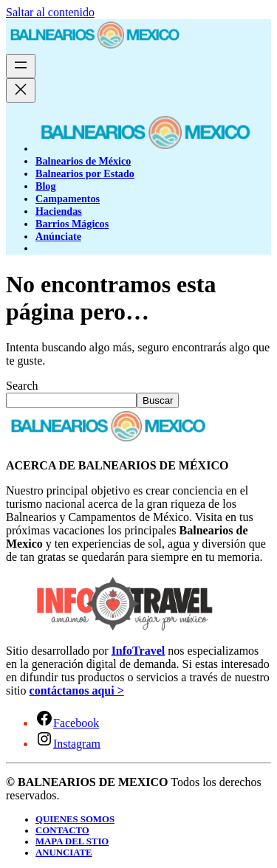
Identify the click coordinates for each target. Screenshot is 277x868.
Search (22, 386)
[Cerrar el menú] (21, 90)
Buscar (158, 400)
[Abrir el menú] (21, 66)
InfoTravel (138, 651)
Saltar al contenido (50, 12)
